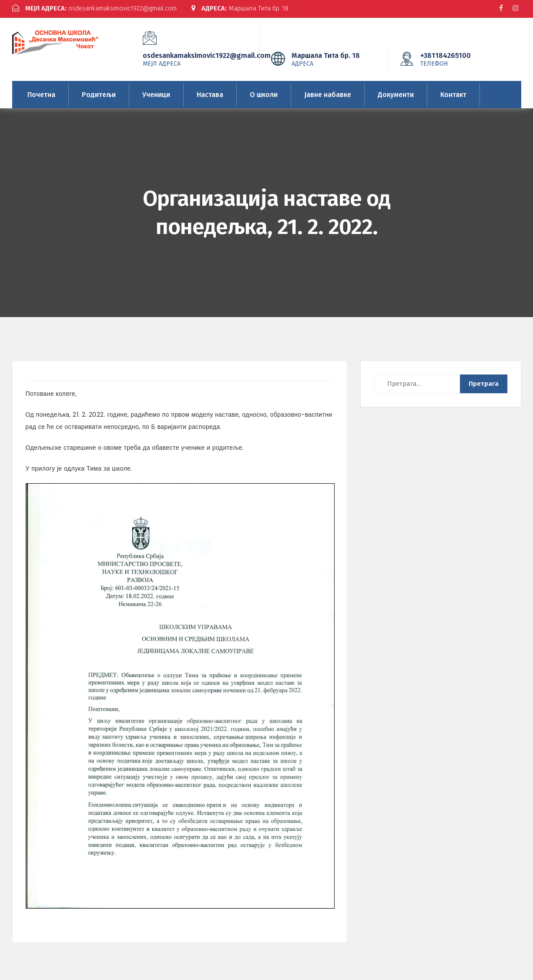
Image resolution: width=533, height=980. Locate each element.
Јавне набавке (328, 93)
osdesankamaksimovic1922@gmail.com (99, 8)
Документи (396, 93)
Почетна (41, 93)
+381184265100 (459, 57)
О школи (264, 93)
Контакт (453, 93)
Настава (210, 93)
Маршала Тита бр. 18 (251, 8)
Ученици (156, 93)
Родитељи (99, 93)
